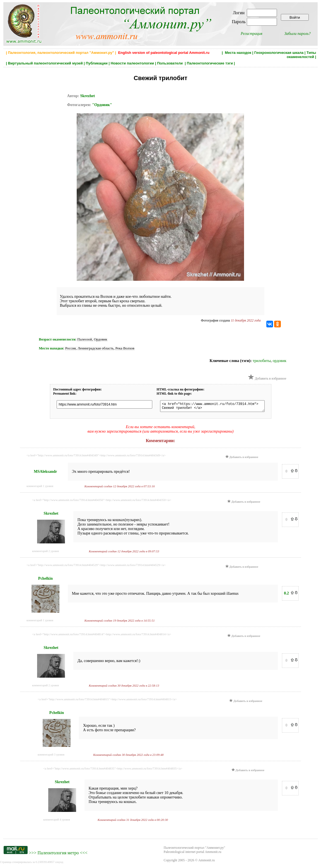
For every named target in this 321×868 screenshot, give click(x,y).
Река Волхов (125, 348)
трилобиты (262, 361)
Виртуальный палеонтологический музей (45, 63)
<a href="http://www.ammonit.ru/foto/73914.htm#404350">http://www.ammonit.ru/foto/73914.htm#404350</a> (102, 502)
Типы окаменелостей (301, 55)
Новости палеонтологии (132, 63)
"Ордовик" (102, 105)
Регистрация (252, 34)
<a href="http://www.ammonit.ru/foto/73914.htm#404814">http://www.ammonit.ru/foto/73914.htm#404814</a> (102, 636)
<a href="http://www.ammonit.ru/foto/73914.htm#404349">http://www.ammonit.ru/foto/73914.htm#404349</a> (96, 457)
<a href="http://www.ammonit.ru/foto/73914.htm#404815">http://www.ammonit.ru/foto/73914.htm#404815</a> (107, 701)
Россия (71, 348)
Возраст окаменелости (57, 339)
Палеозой (85, 339)
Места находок (238, 53)
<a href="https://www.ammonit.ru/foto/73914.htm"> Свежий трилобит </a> (212, 407)
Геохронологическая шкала (279, 53)
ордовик (280, 361)
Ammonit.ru (207, 862)
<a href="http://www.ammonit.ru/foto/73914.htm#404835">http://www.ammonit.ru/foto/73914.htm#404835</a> (113, 770)
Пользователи (170, 63)
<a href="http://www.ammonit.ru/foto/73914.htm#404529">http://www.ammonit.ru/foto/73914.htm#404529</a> (96, 567)
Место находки (51, 348)
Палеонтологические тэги (210, 63)
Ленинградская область (96, 348)
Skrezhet (87, 96)
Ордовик (100, 339)
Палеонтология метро (58, 854)
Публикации (97, 63)
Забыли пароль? (298, 34)
